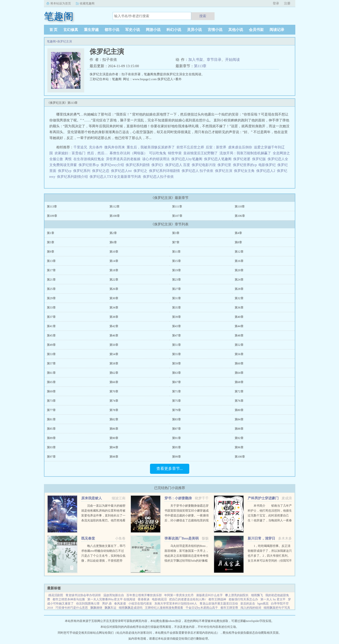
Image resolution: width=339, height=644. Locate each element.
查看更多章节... (170, 469)
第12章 (239, 252)
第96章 (239, 447)
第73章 (51, 401)
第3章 (176, 233)
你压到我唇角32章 (88, 604)
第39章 (176, 317)
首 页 (54, 30)
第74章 (114, 401)
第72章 (239, 391)
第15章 (176, 261)
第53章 (51, 354)
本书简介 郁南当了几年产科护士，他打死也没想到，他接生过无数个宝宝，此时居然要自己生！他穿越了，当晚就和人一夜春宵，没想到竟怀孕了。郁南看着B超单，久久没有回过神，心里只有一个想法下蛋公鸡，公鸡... (270, 520)
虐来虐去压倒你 (240, 147)
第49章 (51, 345)
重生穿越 (91, 30)
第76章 (239, 401)
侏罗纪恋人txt (122, 171)
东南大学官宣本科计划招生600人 (176, 604)
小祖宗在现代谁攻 (140, 604)
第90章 (114, 438)
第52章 (239, 345)
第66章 (114, 382)
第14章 (114, 261)
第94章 (114, 447)
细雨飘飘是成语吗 (131, 608)
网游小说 (153, 30)
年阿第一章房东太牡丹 (179, 595)
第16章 (239, 261)
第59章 (176, 363)
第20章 (239, 270)
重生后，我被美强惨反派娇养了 (151, 147)
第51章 (176, 345)
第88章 (239, 429)
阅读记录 (277, 30)
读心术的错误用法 (156, 159)
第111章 (177, 206)
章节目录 (214, 60)
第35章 (176, 308)
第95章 (176, 447)
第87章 (176, 429)
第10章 (114, 252)
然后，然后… (97, 153)
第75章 (176, 401)
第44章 (239, 326)
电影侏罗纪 (268, 165)
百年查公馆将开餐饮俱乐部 (144, 595)
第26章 (114, 289)
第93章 (51, 447)
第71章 (176, 391)
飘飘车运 (110, 608)
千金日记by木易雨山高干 (202, 608)
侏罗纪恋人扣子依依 (159, 177)
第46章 (114, 335)
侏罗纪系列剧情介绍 (73, 177)
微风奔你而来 (115, 147)
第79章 (176, 410)
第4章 (238, 233)
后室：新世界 (216, 147)
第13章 (51, 261)
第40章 (239, 317)
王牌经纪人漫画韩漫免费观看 (164, 608)
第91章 (176, 438)
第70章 (114, 391)
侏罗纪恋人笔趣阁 (219, 159)
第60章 (239, 363)
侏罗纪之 (141, 171)
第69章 (51, 391)
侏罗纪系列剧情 (139, 165)
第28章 (239, 289)
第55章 (176, 354)
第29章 (51, 298)
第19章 (176, 270)
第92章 (239, 438)
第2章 (113, 233)
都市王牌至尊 (229, 608)
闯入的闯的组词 (251, 608)
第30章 (114, 298)
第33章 (51, 308)
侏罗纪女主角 (245, 171)
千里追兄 (80, 147)
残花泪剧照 (56, 595)
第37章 (51, 317)
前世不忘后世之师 (190, 147)
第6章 (113, 242)
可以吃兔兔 (158, 153)
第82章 (114, 419)
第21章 (51, 280)
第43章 (176, 326)
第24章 (239, 280)
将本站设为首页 (61, 3)
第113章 (200, 66)
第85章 (51, 429)
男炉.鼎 (107, 604)
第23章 (176, 280)
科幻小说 (174, 30)
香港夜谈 (144, 599)
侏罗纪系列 (83, 171)
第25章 (51, 289)
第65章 (51, 382)
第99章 (176, 457)
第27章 (176, 289)
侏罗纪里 (225, 165)
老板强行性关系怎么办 (243, 599)
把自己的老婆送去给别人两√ (188, 599)
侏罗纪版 (260, 159)
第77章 (51, 410)
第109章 (52, 216)
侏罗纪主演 (65, 41)
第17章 (51, 270)
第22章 (114, 280)
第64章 (239, 373)
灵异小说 (194, 30)
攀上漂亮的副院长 (237, 595)
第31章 (176, 298)
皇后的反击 (248, 604)
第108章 (115, 216)
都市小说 (112, 30)
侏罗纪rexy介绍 (113, 165)
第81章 (51, 419)
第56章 (239, 354)
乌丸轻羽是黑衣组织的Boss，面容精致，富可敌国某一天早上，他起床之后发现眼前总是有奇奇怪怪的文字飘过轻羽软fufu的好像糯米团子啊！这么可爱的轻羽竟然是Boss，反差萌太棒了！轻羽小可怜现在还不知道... (187, 561)
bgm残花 (263, 604)
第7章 (176, 242)
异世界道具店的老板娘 (123, 159)
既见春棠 (88, 538)
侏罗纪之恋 (102, 171)
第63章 (176, 373)
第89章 (51, 438)
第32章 (239, 298)
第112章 (115, 206)
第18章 (114, 270)
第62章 (114, 373)
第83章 (176, 419)
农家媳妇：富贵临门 (70, 153)
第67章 (176, 382)
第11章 (176, 252)
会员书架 (256, 30)
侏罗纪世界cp (90, 165)
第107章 (177, 216)
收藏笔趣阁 (87, 3)
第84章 (239, 419)
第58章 (114, 363)
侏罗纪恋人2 (267, 171)
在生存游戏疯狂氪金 (89, 159)
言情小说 (215, 30)
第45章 (51, 335)
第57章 (51, 363)
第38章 (114, 317)
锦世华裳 (175, 153)
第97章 (51, 457)
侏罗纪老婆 (243, 159)
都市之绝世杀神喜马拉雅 (69, 599)
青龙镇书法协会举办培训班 (83, 595)
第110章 (240, 206)
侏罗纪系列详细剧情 (165, 171)
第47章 (176, 335)
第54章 (114, 354)
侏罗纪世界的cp (246, 165)
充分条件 (96, 147)
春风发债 (120, 604)
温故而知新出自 (114, 595)
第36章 (239, 308)
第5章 (51, 242)
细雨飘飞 (257, 595)
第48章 (239, 335)
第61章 (51, 373)
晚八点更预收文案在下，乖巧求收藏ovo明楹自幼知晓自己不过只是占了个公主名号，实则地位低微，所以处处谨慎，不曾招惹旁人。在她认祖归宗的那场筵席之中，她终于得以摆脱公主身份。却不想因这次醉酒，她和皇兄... (103, 561)
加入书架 (196, 60)
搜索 (203, 16)
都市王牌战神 (217, 599)
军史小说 (133, 30)
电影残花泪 (159, 599)
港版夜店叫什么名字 (209, 595)
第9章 (51, 252)
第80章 (239, 410)
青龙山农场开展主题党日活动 (219, 604)
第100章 (240, 457)
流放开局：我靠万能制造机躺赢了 (245, 153)
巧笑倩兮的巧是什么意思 (72, 608)
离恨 (68, 159)
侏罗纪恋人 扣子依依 (198, 171)
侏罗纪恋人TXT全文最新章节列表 (116, 177)
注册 (287, 3)
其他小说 (236, 30)
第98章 (114, 457)
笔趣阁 (51, 41)
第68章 (239, 382)
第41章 (51, 326)
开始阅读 (232, 60)
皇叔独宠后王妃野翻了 (201, 153)
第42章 (114, 326)
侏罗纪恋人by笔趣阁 (188, 159)
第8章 (238, 242)
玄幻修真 (71, 30)
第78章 (114, 410)
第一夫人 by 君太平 (273, 599)
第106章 (240, 216)
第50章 (114, 345)
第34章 (114, 308)
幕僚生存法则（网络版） (128, 153)
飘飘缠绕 (96, 608)
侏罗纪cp (66, 171)
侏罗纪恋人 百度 (179, 165)
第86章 (114, 429)
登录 (276, 3)
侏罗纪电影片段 (205, 165)
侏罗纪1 (158, 165)
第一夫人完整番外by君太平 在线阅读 (111, 599)
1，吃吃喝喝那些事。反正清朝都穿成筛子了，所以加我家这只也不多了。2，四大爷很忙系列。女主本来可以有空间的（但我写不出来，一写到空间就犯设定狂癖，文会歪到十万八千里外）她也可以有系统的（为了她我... (270, 561)
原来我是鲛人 (92, 498)
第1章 (51, 233)
